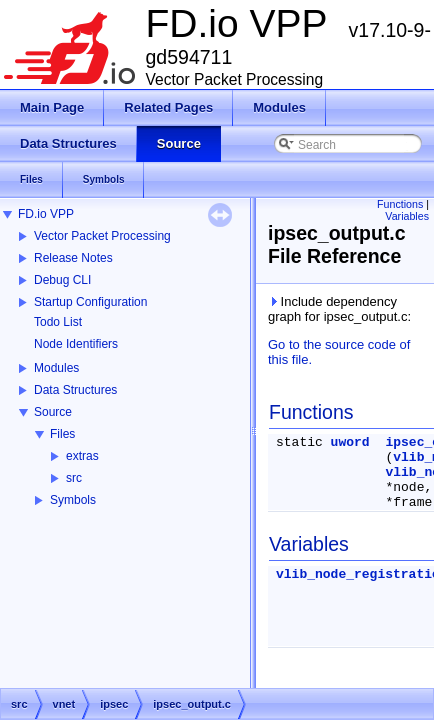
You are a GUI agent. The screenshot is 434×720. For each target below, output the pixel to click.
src (74, 478)
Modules (56, 368)
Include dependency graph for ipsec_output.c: (339, 309)
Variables (407, 216)
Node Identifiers (76, 344)
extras (82, 456)
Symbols (73, 500)
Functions (400, 204)
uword (350, 442)
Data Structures (75, 390)
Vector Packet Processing (102, 236)
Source (53, 412)
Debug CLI (62, 280)
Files (62, 434)
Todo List (58, 322)
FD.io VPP (46, 214)
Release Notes (73, 258)
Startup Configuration (90, 302)
